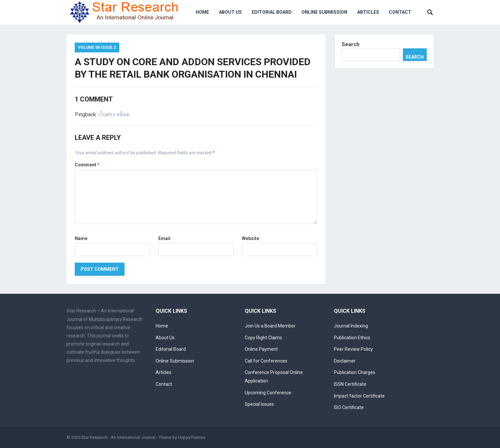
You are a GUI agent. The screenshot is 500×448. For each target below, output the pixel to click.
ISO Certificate (349, 407)
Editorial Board (272, 12)
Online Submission (324, 12)
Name (81, 238)
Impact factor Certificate (359, 396)
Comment (87, 165)
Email (164, 238)
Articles (368, 12)
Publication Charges (355, 372)
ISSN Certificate (350, 384)
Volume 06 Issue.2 (97, 47)
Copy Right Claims (263, 338)
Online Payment (261, 349)
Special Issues (259, 404)
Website (250, 238)
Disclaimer (345, 361)
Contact (400, 12)
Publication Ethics (352, 338)
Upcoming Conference (268, 393)
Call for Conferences (266, 361)
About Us (230, 12)
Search (351, 44)
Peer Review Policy (353, 349)
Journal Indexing (351, 326)
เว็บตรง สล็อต (114, 114)
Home (202, 12)
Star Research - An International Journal (118, 437)
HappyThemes (192, 437)
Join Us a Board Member (270, 326)
